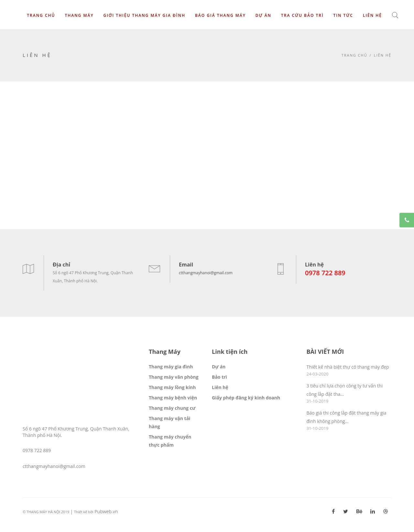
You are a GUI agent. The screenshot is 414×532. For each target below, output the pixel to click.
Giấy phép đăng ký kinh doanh (246, 398)
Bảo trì (219, 377)
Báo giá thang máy (220, 15)
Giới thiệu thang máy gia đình (144, 15)
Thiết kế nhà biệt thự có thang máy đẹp (348, 367)
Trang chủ (41, 15)
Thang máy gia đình (171, 367)
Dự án (263, 15)
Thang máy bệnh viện (173, 398)
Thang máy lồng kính (172, 387)
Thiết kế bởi (84, 512)
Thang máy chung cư (172, 408)
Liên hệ (372, 15)
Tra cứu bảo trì (302, 15)
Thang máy (79, 15)
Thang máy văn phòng (174, 377)
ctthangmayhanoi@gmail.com (206, 273)
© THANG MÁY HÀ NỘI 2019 (46, 512)
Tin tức (343, 15)
